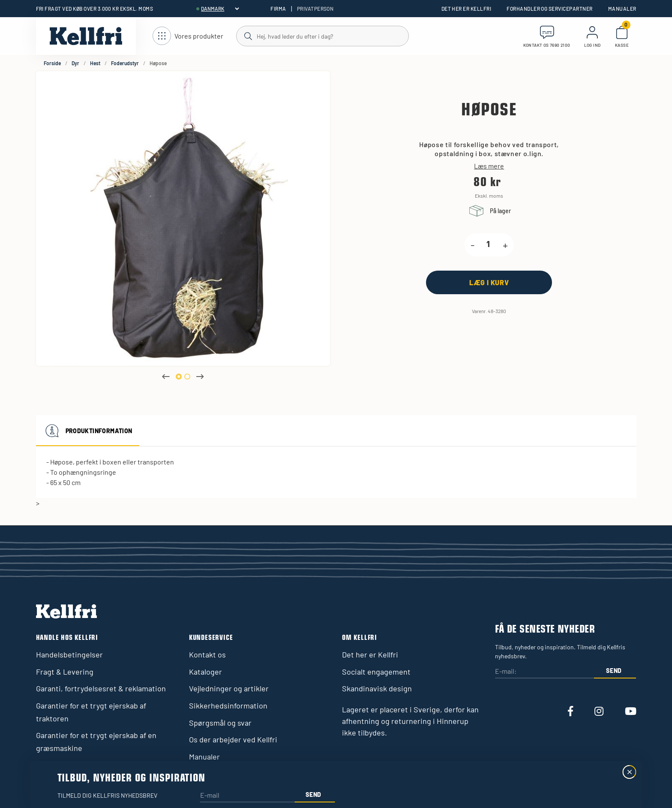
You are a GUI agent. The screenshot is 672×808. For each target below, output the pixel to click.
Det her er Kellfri (466, 9)
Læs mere (489, 166)
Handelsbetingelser (69, 654)
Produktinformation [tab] (88, 431)
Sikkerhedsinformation (228, 705)
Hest (95, 63)
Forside (52, 63)
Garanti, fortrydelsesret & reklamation (101, 688)
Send (614, 671)
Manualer (622, 9)
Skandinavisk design (377, 688)
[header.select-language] (220, 9)
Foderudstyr (125, 63)
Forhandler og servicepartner (549, 9)
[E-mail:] (544, 672)
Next (200, 377)
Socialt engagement (376, 672)
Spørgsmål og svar (220, 723)
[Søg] (322, 36)
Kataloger (205, 672)
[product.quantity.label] (489, 245)
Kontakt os (207, 654)
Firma (278, 9)
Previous (166, 377)
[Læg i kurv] (489, 282)
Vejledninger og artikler (229, 688)
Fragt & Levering (65, 672)
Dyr (75, 63)
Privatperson (315, 9)
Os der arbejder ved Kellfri (233, 739)
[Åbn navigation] (188, 36)
